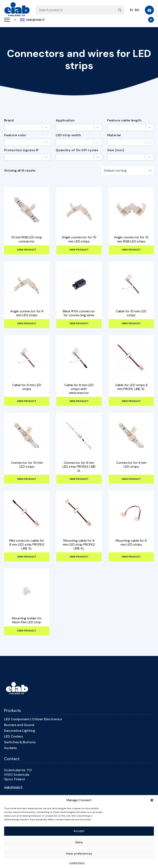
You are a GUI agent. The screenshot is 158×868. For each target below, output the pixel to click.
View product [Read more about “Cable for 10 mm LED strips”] (131, 323)
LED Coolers (13, 736)
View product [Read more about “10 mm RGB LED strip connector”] (27, 250)
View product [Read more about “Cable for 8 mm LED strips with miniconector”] (79, 401)
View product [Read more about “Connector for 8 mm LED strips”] (131, 479)
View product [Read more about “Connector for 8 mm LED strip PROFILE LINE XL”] (79, 479)
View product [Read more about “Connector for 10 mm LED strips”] (27, 479)
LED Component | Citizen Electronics (33, 719)
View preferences (79, 854)
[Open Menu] (7, 20)
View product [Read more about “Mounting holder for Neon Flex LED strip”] (27, 631)
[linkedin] (151, 20)
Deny (79, 842)
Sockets (10, 748)
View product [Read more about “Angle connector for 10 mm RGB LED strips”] (131, 250)
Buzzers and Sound (19, 725)
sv (137, 10)
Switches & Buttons (20, 742)
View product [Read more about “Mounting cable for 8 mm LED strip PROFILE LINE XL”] (79, 557)
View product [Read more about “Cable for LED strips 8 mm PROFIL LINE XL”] (131, 401)
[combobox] (24, 127)
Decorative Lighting (20, 731)
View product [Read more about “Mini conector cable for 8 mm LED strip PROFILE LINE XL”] (27, 557)
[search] (120, 10)
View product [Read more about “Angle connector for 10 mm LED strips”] (79, 250)
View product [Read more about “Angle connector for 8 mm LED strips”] (27, 323)
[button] (152, 800)
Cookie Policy (77, 863)
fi (131, 10)
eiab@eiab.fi (13, 787)
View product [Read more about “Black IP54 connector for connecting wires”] (79, 323)
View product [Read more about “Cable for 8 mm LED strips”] (27, 401)
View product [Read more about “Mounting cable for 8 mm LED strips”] (131, 557)
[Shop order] (128, 171)
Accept (79, 831)
